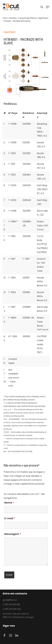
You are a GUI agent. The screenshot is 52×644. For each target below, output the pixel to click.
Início (5, 18)
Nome (9, 503)
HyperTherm (43, 18)
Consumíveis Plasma (27, 18)
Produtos (13, 18)
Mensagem (13, 534)
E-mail (10, 518)
